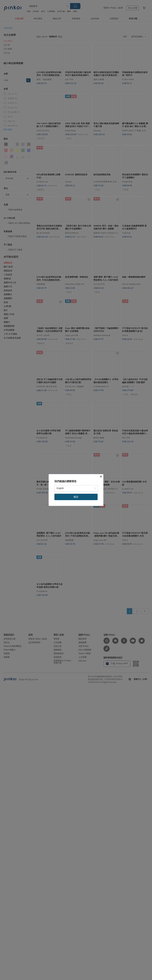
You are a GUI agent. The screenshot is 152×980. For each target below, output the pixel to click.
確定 (76, 497)
